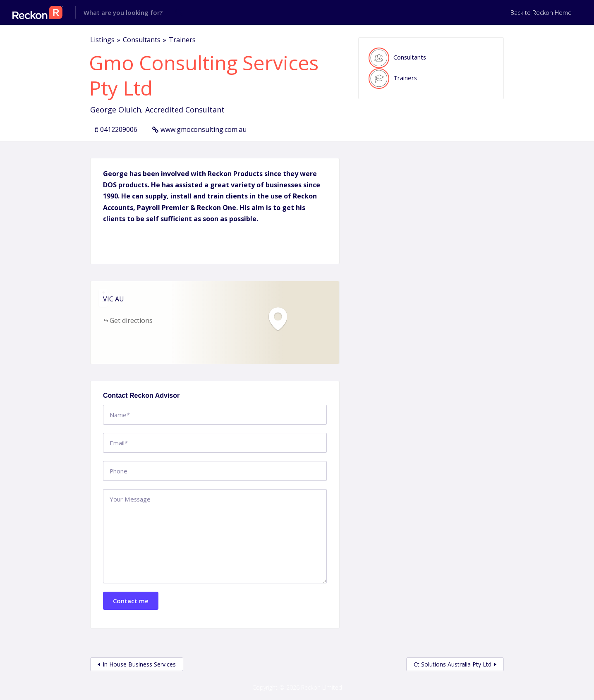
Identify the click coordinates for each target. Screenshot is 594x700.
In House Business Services (139, 664)
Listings (102, 40)
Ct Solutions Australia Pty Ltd (453, 664)
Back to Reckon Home (541, 12)
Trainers (182, 40)
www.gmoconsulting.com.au (204, 129)
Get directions (131, 320)
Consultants (142, 40)
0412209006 (119, 129)
